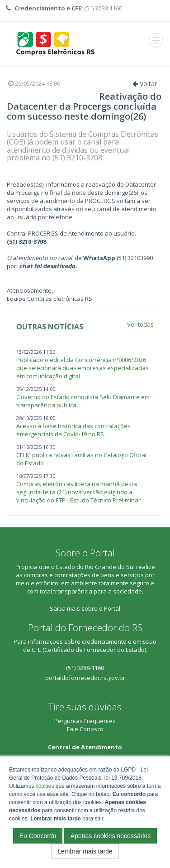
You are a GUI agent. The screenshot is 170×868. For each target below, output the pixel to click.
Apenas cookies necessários (111, 836)
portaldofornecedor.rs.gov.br (85, 678)
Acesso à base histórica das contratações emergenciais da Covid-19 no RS (73, 430)
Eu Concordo (38, 836)
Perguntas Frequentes (85, 721)
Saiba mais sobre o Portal (85, 608)
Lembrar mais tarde (85, 851)
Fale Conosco (85, 729)
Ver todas (140, 324)
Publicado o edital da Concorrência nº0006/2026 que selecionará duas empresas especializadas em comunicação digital (83, 368)
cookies (45, 786)
